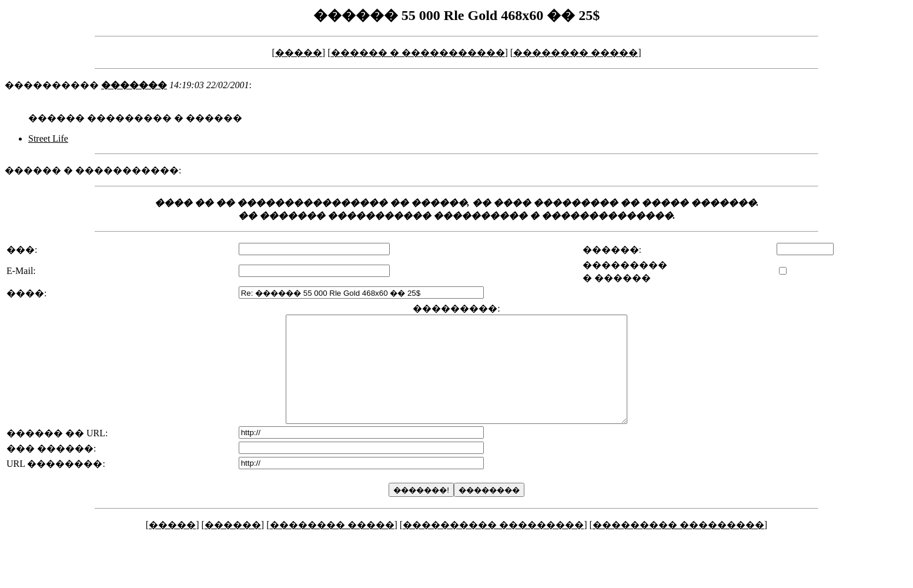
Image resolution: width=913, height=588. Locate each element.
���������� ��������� (493, 546)
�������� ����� (576, 53)
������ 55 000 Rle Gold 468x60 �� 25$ (456, 15)
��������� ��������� (678, 546)
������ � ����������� (418, 53)
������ (233, 546)
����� (299, 53)
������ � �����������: (93, 170)
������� (134, 85)
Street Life (48, 138)
